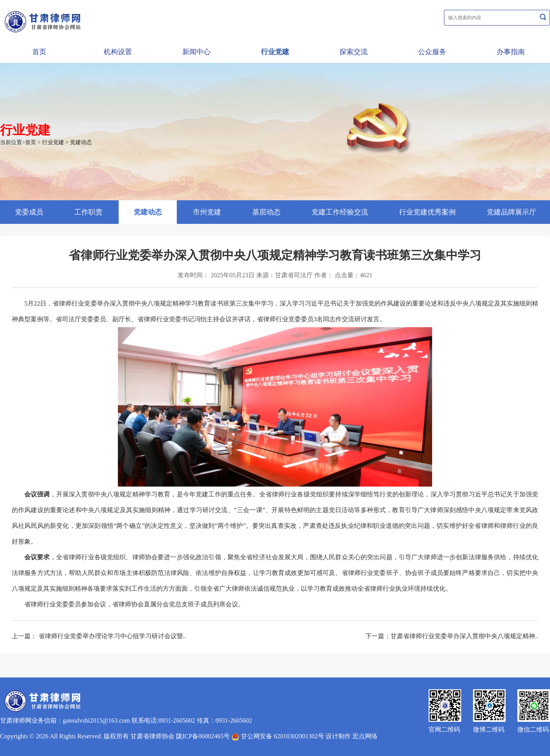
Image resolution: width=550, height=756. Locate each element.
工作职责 (88, 212)
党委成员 (29, 212)
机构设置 (118, 52)
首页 (39, 52)
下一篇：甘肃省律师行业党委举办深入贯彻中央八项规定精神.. (452, 636)
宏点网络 (365, 736)
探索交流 (354, 52)
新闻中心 (196, 52)
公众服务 (432, 52)
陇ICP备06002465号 (203, 736)
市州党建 (207, 212)
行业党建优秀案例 (427, 212)
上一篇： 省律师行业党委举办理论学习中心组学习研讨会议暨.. (99, 636)
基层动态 (266, 212)
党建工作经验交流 (340, 212)
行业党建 (275, 52)
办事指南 (511, 52)
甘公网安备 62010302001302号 (278, 736)
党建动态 (81, 142)
